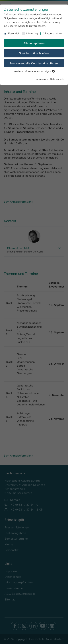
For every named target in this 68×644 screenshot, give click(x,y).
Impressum (41, 79)
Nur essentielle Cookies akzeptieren (34, 63)
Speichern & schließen (34, 53)
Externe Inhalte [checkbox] (54, 33)
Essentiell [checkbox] (14, 33)
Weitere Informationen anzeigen (34, 71)
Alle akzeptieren (34, 43)
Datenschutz (57, 79)
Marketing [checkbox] (32, 33)
